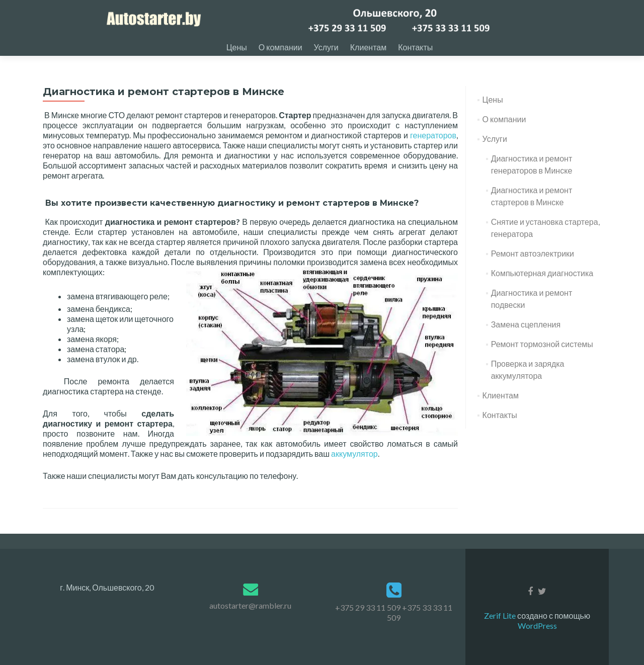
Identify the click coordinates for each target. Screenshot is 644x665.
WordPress (537, 626)
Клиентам (368, 47)
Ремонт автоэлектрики (533, 263)
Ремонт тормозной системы (542, 354)
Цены (237, 47)
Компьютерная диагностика (542, 283)
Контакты (415, 47)
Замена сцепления (526, 334)
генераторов (433, 145)
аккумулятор (354, 464)
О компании (280, 47)
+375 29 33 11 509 (368, 607)
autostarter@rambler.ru (250, 605)
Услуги (326, 47)
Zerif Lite (501, 615)
